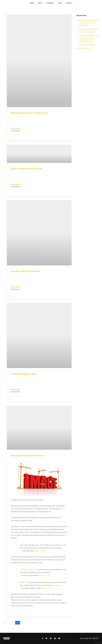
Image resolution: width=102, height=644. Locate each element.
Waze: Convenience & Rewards (27, 169)
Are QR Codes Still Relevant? (25, 271)
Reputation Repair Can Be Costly (27, 455)
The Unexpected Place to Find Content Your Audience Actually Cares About (89, 38)
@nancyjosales (32, 570)
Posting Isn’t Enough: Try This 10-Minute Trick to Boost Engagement (89, 23)
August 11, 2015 (40, 551)
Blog (60, 3)
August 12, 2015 (45, 575)
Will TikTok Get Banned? (87, 45)
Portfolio (50, 3)
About (40, 3)
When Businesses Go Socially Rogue (29, 113)
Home (32, 3)
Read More (16, 129)
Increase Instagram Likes (24, 374)
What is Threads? (85, 48)
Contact (69, 3)
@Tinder (23, 570)
